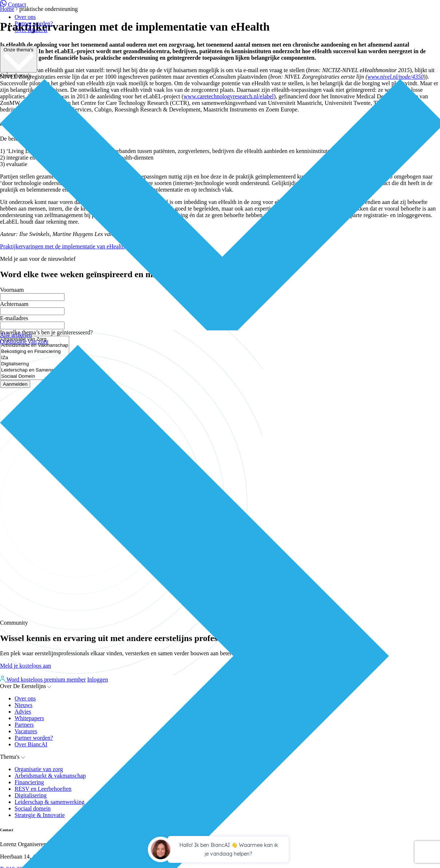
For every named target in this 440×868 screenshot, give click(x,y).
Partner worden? (34, 23)
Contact (13, 5)
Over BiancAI (31, 30)
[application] (220, 851)
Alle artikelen (16, 335)
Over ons (25, 17)
